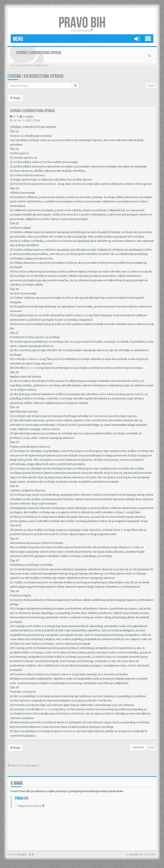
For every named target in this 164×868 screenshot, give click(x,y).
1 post (151, 85)
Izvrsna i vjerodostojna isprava (35, 76)
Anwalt (38, 855)
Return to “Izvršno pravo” (24, 765)
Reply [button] (15, 98)
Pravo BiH (134, 855)
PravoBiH (22, 855)
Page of (138, 747)
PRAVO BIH (82, 23)
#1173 (16, 117)
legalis (30, 117)
